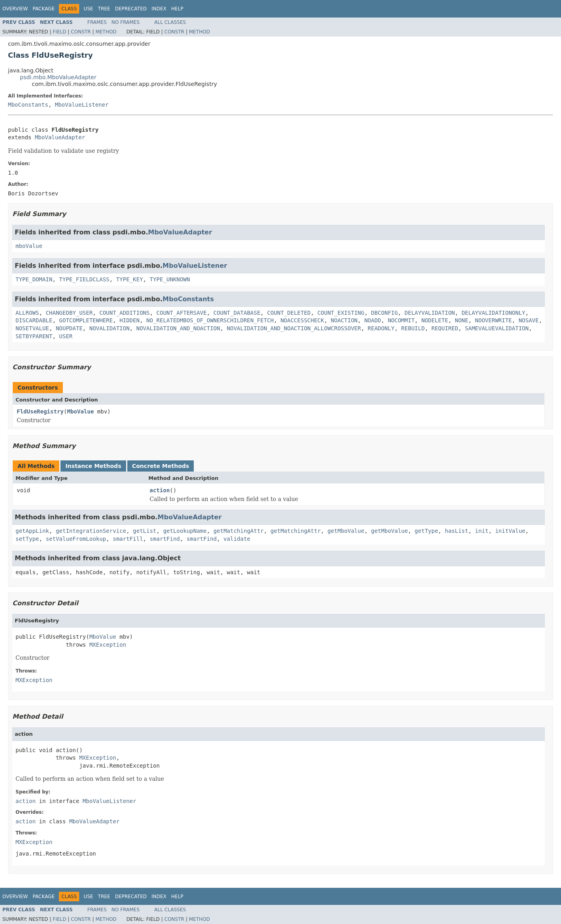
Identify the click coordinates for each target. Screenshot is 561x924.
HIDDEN (130, 320)
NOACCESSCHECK (302, 320)
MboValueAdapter (60, 137)
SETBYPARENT (34, 336)
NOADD (373, 320)
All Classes (170, 22)
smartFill (128, 539)
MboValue (80, 411)
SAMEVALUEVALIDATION (497, 328)
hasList (457, 531)
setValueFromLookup (76, 539)
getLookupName (185, 531)
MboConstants (28, 105)
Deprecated (131, 9)
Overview (15, 9)
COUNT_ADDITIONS (125, 313)
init (482, 531)
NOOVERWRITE (494, 320)
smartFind (165, 539)
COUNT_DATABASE (237, 313)
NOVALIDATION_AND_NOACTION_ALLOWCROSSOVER (294, 328)
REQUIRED (445, 328)
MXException (108, 645)
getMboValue (346, 531)
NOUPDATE (69, 328)
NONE (462, 320)
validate (237, 539)
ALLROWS (27, 313)
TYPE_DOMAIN (34, 279)
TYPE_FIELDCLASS (84, 279)
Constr (81, 32)
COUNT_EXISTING (341, 313)
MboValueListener (82, 105)
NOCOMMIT (401, 320)
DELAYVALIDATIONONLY (493, 313)
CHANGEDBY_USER (69, 313)
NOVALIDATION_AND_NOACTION (178, 328)
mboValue (29, 246)
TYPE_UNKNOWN (170, 279)
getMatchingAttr (238, 531)
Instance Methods (93, 466)
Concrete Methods (161, 466)
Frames (97, 22)
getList (145, 531)
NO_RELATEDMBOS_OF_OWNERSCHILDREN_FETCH (210, 320)
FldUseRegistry (40, 411)
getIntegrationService (91, 531)
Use (88, 9)
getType (426, 531)
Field (59, 32)
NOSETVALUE (32, 328)
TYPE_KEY (130, 279)
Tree (104, 9)
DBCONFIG (385, 313)
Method (106, 32)
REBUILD (413, 328)
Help (177, 9)
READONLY (381, 328)
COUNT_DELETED (289, 313)
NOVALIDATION (109, 328)
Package (44, 9)
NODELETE (435, 320)
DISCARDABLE (34, 320)
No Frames (126, 22)
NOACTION (344, 320)
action (160, 490)
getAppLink (32, 531)
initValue (510, 531)
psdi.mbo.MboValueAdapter (58, 77)
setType (27, 539)
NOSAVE (529, 320)
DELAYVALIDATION (430, 313)
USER (66, 336)
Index (159, 9)
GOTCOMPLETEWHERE (86, 320)
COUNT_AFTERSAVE (181, 313)
